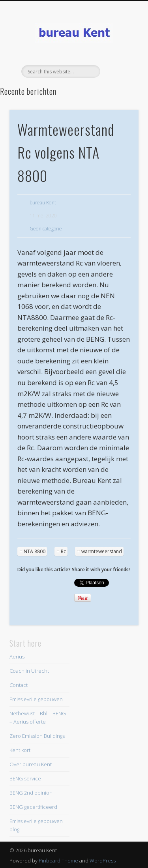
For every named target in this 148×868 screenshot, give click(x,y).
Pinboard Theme (58, 861)
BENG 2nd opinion (31, 793)
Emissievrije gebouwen (36, 699)
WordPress (103, 861)
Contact (19, 685)
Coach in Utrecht (29, 671)
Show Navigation (120, 71)
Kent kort (20, 750)
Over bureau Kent (31, 764)
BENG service (25, 778)
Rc (63, 551)
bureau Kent (43, 203)
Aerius (17, 657)
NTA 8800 (35, 551)
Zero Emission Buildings (37, 736)
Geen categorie (46, 229)
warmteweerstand (102, 551)
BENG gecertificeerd (33, 807)
